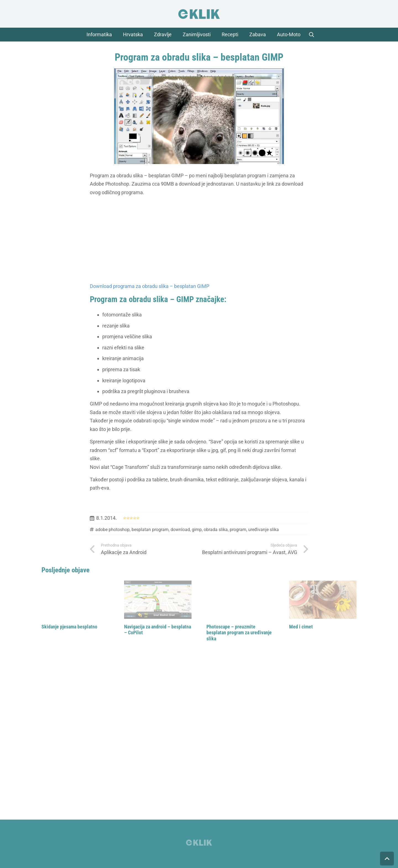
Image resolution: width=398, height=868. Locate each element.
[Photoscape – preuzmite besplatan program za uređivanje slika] (240, 600)
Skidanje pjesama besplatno (69, 627)
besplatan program (150, 530)
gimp (197, 530)
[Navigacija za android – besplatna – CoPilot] (158, 600)
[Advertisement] (199, 240)
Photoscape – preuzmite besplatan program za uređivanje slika (239, 633)
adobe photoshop (112, 530)
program (238, 530)
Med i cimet (301, 627)
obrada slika (216, 530)
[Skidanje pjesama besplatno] (75, 600)
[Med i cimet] (323, 600)
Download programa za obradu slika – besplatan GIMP (150, 286)
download (180, 530)
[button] (311, 35)
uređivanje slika (264, 530)
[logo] (199, 14)
